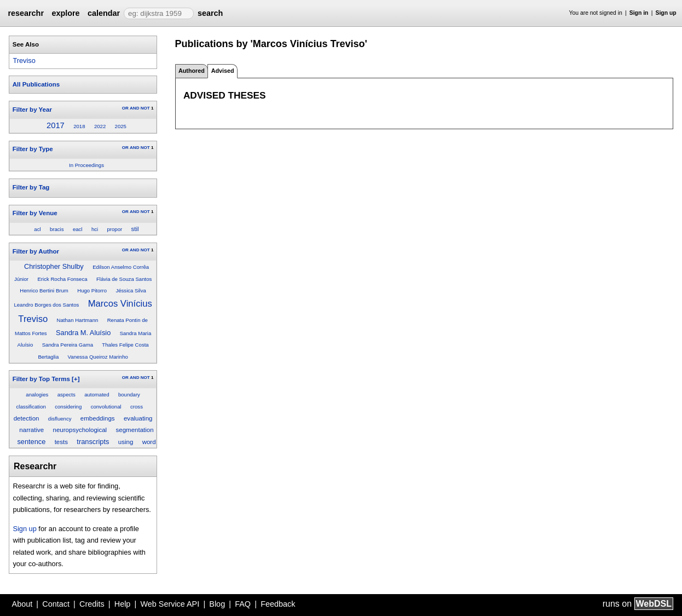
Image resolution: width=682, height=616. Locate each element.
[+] (76, 379)
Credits (92, 604)
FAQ (243, 604)
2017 (56, 125)
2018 (79, 126)
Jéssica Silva (131, 290)
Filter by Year (32, 110)
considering (68, 407)
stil (135, 229)
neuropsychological (80, 430)
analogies (37, 395)
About (22, 604)
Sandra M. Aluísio (83, 333)
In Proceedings (86, 165)
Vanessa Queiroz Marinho (98, 357)
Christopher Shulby (54, 266)
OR (125, 108)
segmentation (134, 430)
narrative (31, 430)
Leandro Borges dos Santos (46, 305)
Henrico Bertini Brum (44, 290)
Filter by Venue (35, 213)
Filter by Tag (31, 187)
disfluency (60, 419)
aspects (67, 395)
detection (27, 418)
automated (97, 395)
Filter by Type (33, 149)
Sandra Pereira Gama (68, 345)
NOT (145, 108)
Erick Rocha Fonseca (62, 279)
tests (61, 442)
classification (31, 407)
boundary (129, 395)
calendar (104, 13)
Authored (192, 71)
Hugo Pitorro (92, 290)
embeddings (98, 418)
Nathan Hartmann (78, 320)
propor (115, 229)
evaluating (138, 418)
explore (65, 13)
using (126, 442)
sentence (31, 442)
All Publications (36, 84)
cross (137, 407)
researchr (26, 13)
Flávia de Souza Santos (124, 279)
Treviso (24, 61)
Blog (217, 604)
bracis (57, 229)
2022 (100, 126)
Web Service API (170, 604)
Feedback (278, 604)
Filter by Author (36, 251)
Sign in (639, 13)
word (149, 442)
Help (123, 604)
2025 (121, 126)
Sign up (666, 13)
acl (37, 229)
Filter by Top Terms (41, 379)
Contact (56, 604)
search (210, 13)
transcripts (93, 442)
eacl (78, 229)
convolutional (106, 407)
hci (95, 229)
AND (134, 108)
